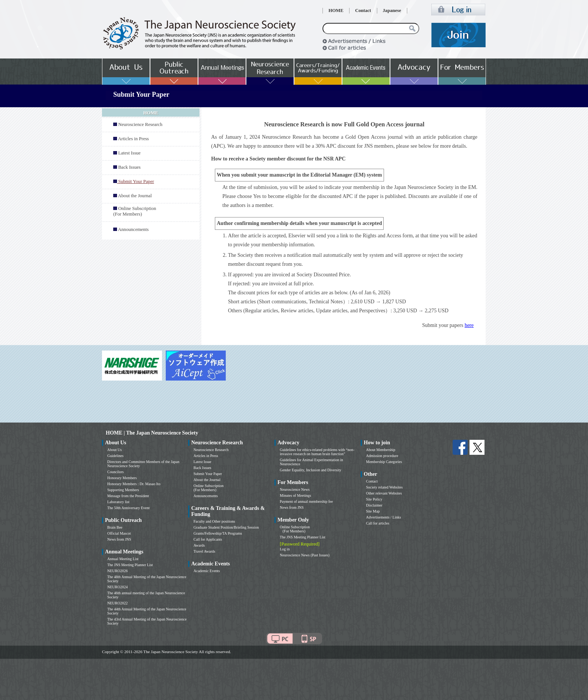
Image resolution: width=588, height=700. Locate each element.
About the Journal (135, 196)
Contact (363, 10)
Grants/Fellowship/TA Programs (218, 533)
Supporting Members (123, 490)
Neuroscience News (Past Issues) (304, 555)
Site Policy (374, 499)
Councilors (115, 472)
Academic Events (207, 571)
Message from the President (128, 496)
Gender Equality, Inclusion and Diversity (310, 470)
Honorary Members (122, 478)
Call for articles (378, 523)
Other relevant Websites (384, 493)
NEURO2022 (117, 603)
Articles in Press (133, 139)
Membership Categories (384, 462)
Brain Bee (115, 527)
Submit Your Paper (208, 474)
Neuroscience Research (140, 124)
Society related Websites (384, 487)
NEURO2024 (117, 587)
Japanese (392, 10)
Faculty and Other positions (214, 521)
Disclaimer (374, 505)
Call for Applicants (208, 539)
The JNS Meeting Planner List (130, 565)
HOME (336, 10)
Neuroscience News (295, 489)
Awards (199, 545)
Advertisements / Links (383, 517)
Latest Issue (129, 153)
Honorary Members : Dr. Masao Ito (134, 484)
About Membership (381, 450)
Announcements (133, 229)
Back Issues (129, 167)
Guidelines (115, 456)
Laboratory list (118, 502)
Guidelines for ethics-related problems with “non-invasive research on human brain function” (317, 452)
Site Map (373, 511)
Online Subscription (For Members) (135, 211)
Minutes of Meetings (295, 495)
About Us (115, 450)
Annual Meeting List (123, 559)
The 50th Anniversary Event (128, 508)
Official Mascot (119, 533)
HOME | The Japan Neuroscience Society (152, 433)
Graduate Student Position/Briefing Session (226, 527)
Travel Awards (204, 551)
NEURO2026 (117, 571)
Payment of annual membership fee (306, 501)
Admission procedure (382, 456)
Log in (285, 549)
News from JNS (119, 539)
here (469, 325)
